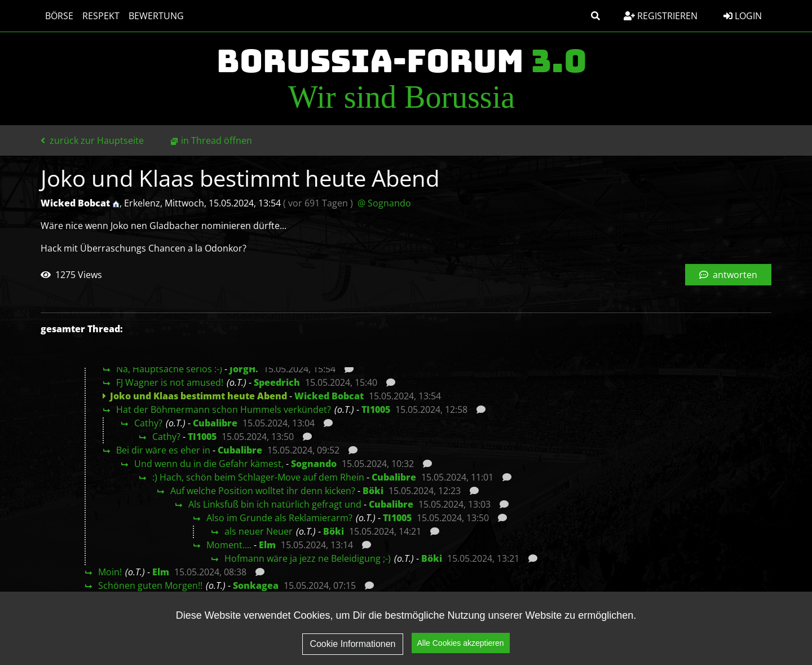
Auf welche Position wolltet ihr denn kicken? (263, 491)
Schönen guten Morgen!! (150, 585)
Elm (267, 545)
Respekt (101, 16)
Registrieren (661, 16)
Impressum (678, 640)
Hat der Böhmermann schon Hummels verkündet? (224, 409)
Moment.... (229, 545)
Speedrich (277, 382)
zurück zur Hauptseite (92, 140)
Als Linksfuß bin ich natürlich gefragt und (275, 504)
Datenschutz (603, 640)
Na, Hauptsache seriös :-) (169, 369)
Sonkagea (256, 585)
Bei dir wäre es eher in (163, 450)
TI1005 (376, 409)
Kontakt (742, 640)
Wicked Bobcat (329, 396)
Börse (59, 16)
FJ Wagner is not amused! (170, 382)
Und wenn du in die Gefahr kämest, (209, 464)
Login (743, 16)
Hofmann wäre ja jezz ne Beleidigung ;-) (308, 558)
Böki (373, 491)
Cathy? (148, 423)
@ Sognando (384, 203)
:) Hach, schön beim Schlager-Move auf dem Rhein (258, 477)
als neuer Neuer (259, 531)
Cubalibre (215, 423)
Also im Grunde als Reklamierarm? (279, 518)
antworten (728, 275)
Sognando (314, 464)
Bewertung (156, 16)
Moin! (110, 572)
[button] (595, 16)
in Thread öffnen (217, 140)
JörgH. (244, 369)
